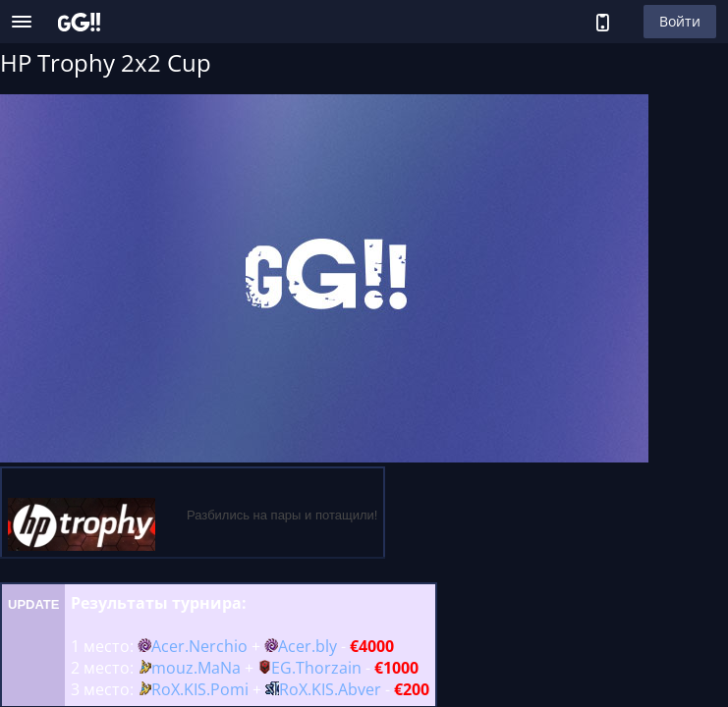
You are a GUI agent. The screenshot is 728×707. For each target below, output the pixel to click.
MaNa (219, 668)
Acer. (170, 646)
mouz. (174, 668)
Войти (680, 21)
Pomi (229, 689)
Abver (360, 689)
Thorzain (329, 668)
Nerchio (218, 646)
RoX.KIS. (181, 689)
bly (326, 646)
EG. (283, 668)
